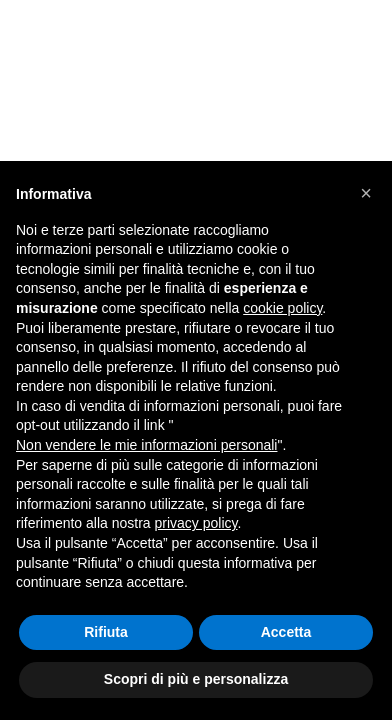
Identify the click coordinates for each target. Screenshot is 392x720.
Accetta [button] (286, 632)
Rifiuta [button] (106, 632)
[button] (366, 193)
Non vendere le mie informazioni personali (146, 445)
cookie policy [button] (282, 308)
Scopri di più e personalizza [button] (196, 679)
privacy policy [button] (196, 523)
